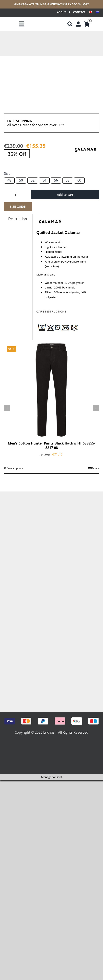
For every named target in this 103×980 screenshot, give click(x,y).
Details (95, 468)
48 (9, 180)
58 (68, 180)
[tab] (66, 274)
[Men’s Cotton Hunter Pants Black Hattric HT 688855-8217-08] (52, 390)
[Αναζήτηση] (70, 24)
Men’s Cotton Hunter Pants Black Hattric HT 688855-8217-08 (51, 445)
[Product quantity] (15, 195)
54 (44, 180)
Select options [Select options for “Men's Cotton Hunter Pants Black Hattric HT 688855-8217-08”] (15, 468)
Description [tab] (18, 219)
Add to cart (65, 195)
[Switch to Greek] (97, 12)
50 (21, 180)
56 (56, 180)
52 (33, 180)
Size (7, 173)
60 (79, 180)
